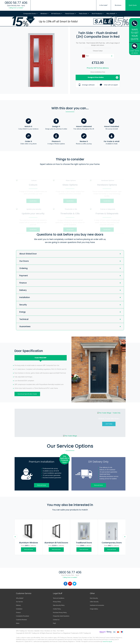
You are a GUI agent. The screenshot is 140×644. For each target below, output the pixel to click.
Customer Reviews (21, 620)
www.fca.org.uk (107, 641)
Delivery (23, 290)
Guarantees (25, 326)
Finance (23, 283)
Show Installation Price (98, 72)
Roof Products (97, 14)
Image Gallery (94, 609)
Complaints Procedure (23, 616)
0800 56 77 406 (16, 3)
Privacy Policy (57, 602)
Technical (24, 319)
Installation (25, 297)
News (18, 623)
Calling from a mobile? (16, 8)
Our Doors (24, 261)
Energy (23, 312)
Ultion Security (94, 602)
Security (23, 305)
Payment (24, 276)
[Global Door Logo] (70, 9)
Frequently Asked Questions (61, 616)
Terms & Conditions (59, 598)
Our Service (19, 602)
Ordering (23, 268)
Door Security (94, 598)
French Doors (70, 14)
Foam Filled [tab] (41, 358)
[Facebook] (66, 584)
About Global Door (28, 254)
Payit (54, 623)
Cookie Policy (57, 609)
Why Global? (111, 14)
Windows (44, 14)
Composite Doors (30, 14)
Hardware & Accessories (97, 605)
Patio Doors (83, 14)
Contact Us (56, 620)
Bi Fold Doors (56, 14)
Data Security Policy (59, 605)
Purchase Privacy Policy (60, 613)
